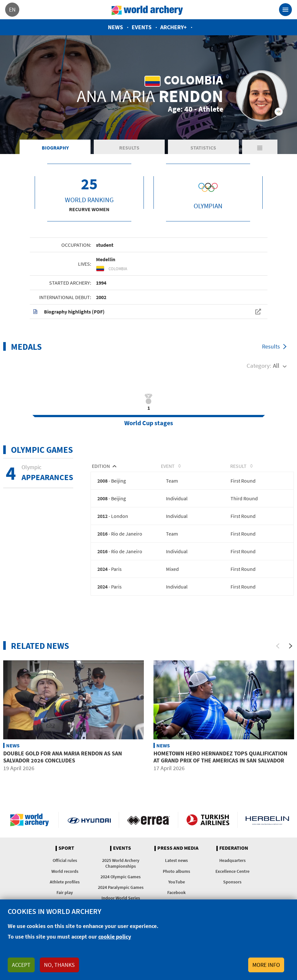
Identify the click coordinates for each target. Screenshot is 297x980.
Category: (259, 369)
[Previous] (278, 650)
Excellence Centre (232, 875)
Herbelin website (267, 824)
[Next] (291, 650)
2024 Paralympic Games (121, 891)
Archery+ (174, 27)
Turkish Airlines (208, 824)
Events (142, 27)
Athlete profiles (65, 886)
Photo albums (176, 875)
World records (65, 875)
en (12, 9)
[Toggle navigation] (285, 10)
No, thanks (59, 965)
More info (266, 965)
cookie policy (115, 937)
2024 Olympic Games (121, 881)
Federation (234, 852)
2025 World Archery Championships (121, 867)
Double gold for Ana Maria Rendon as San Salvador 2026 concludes (63, 761)
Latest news (176, 864)
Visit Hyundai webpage (89, 824)
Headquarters (232, 864)
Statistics (203, 151)
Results (129, 151)
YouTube (177, 886)
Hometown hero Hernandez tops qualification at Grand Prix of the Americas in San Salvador (220, 761)
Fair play (65, 897)
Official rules (65, 864)
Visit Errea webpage (149, 824)
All (276, 369)
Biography (55, 151)
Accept (21, 965)
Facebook (176, 897)
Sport (66, 852)
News (115, 27)
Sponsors (232, 886)
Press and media (178, 852)
